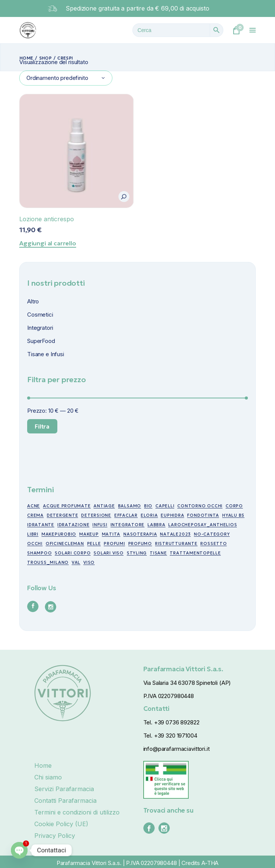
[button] (124, 197)
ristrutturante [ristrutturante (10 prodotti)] (176, 543)
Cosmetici (40, 315)
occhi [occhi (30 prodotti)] (35, 543)
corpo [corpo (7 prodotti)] (234, 506)
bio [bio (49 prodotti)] (148, 506)
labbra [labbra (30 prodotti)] (157, 525)
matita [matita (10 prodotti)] (111, 534)
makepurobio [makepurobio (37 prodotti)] (59, 534)
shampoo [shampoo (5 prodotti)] (39, 553)
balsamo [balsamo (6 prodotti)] (130, 506)
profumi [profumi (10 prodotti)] (114, 543)
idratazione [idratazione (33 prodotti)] (73, 525)
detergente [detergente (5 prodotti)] (63, 515)
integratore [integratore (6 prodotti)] (128, 525)
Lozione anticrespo (47, 219)
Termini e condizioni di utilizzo (77, 812)
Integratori (40, 328)
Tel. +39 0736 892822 (171, 722)
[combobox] (66, 78)
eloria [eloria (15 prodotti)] (149, 515)
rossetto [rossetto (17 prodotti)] (214, 543)
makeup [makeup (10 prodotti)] (89, 534)
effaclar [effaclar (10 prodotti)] (126, 515)
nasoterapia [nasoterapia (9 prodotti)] (140, 534)
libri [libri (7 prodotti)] (33, 534)
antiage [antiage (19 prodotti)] (104, 506)
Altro (33, 301)
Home (43, 765)
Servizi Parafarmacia (64, 789)
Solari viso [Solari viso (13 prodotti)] (108, 553)
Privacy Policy (55, 836)
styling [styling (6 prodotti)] (137, 553)
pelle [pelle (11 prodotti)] (94, 543)
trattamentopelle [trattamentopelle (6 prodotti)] (195, 553)
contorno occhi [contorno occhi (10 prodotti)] (200, 506)
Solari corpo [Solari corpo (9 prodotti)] (73, 553)
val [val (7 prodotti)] (76, 562)
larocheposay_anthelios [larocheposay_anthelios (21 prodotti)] (203, 525)
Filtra (42, 426)
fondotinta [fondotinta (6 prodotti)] (203, 515)
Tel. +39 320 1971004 (170, 736)
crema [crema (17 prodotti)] (35, 515)
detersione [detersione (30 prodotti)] (96, 515)
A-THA (210, 863)
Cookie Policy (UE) (61, 824)
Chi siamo (48, 777)
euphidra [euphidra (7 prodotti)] (172, 515)
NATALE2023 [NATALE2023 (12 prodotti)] (175, 534)
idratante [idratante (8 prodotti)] (41, 525)
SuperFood (41, 341)
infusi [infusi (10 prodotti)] (100, 525)
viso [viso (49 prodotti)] (89, 562)
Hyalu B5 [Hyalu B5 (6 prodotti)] (233, 515)
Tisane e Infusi (46, 354)
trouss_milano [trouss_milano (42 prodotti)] (48, 562)
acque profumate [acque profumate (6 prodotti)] (67, 506)
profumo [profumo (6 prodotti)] (140, 543)
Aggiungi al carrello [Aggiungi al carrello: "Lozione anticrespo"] (48, 243)
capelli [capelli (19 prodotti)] (165, 506)
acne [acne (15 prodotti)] (34, 506)
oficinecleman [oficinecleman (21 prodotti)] (65, 543)
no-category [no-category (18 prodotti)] (212, 534)
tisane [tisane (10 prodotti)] (158, 553)
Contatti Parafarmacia (65, 801)
